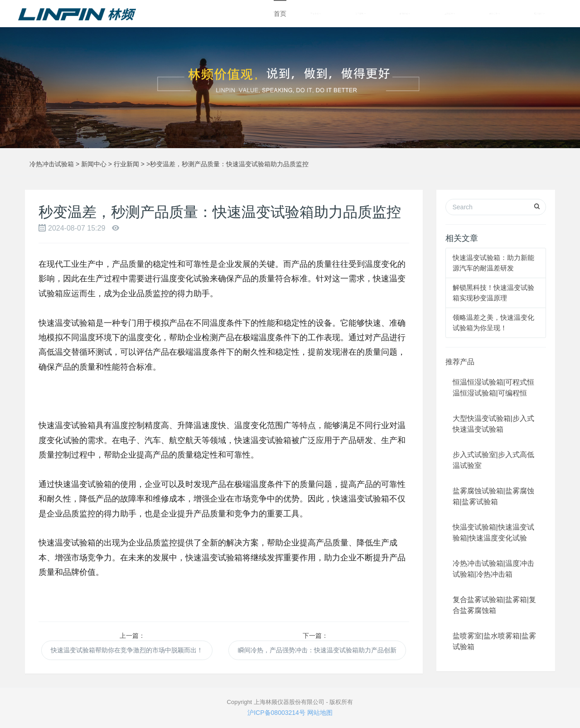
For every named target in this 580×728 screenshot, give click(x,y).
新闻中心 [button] (405, 14)
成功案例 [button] (450, 14)
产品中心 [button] (316, 14)
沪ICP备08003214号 (276, 713)
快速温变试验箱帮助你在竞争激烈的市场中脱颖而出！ (127, 650)
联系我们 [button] (539, 14)
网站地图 (320, 713)
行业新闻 (126, 164)
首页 (280, 14)
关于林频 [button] (360, 14)
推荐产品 (460, 362)
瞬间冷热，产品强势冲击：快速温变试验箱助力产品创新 (317, 650)
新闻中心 (94, 164)
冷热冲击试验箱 (52, 164)
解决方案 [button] (495, 14)
